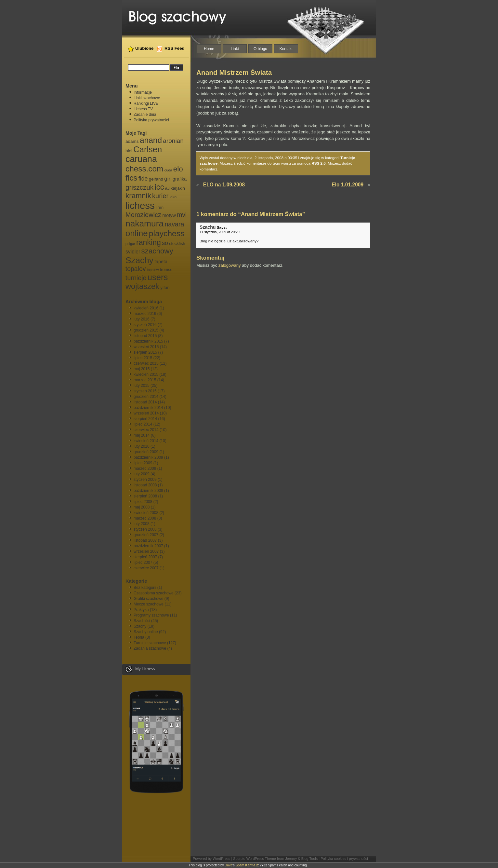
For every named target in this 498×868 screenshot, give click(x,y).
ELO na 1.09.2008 (224, 185)
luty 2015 (142, 386)
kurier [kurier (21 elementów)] (160, 196)
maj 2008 (142, 507)
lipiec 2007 (143, 563)
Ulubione (144, 48)
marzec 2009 (145, 468)
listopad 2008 (145, 485)
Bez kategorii (145, 588)
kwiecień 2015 (146, 374)
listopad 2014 (145, 402)
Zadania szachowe (150, 648)
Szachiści (142, 621)
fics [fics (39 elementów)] (131, 178)
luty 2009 (142, 474)
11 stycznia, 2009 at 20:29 (220, 232)
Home (209, 49)
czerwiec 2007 (146, 568)
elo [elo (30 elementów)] (178, 169)
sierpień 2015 (145, 352)
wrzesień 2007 (146, 551)
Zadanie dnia (145, 115)
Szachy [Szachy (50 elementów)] (139, 260)
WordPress (221, 859)
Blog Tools (310, 859)
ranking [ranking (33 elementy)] (149, 242)
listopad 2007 (145, 540)
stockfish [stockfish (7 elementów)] (177, 244)
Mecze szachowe (149, 604)
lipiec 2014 (143, 424)
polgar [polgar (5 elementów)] (130, 244)
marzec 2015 (145, 380)
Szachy (140, 626)
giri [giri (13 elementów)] (168, 179)
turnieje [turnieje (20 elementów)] (136, 278)
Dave (228, 865)
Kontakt (286, 49)
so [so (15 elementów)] (165, 243)
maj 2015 (142, 369)
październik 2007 (148, 546)
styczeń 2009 (145, 480)
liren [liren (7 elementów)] (160, 208)
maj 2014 (142, 435)
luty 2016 (142, 319)
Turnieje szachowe (150, 643)
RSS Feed (175, 48)
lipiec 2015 (143, 358)
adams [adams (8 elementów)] (132, 141)
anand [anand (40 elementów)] (151, 140)
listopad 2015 (145, 336)
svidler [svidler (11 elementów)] (133, 252)
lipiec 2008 (143, 502)
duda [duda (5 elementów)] (168, 170)
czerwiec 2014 (146, 430)
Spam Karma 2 (247, 865)
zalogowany (230, 265)
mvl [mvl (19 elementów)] (182, 215)
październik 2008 (148, 491)
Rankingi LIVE (146, 103)
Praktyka (141, 610)
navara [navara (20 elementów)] (174, 224)
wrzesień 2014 (146, 413)
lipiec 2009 (143, 463)
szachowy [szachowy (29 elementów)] (157, 251)
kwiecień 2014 (146, 441)
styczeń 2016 (145, 325)
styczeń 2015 (145, 391)
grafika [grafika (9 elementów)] (180, 179)
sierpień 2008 (145, 496)
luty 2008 (142, 524)
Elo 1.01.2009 (347, 185)
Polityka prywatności (151, 120)
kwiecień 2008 (146, 513)
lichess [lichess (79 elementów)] (140, 205)
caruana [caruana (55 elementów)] (141, 159)
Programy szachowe (151, 615)
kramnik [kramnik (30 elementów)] (138, 196)
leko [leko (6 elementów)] (173, 197)
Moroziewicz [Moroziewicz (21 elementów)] (143, 215)
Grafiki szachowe (148, 599)
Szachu (208, 227)
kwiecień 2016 (146, 308)
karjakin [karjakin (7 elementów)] (178, 188)
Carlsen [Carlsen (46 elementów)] (148, 149)
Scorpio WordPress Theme (255, 859)
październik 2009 (148, 457)
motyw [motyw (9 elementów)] (169, 215)
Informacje (143, 92)
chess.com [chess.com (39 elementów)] (144, 169)
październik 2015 (148, 341)
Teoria (139, 637)
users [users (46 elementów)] (158, 277)
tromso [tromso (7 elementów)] (166, 270)
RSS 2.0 (319, 163)
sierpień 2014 (145, 419)
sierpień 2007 (145, 557)
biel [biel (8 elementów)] (129, 151)
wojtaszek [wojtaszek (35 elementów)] (142, 286)
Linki (235, 49)
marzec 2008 (145, 518)
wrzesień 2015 (146, 347)
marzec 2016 (145, 314)
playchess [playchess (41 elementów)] (167, 233)
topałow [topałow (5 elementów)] (153, 270)
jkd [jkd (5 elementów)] (167, 188)
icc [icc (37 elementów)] (159, 187)
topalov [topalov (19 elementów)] (136, 269)
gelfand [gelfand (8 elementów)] (156, 179)
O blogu (260, 49)
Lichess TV (143, 109)
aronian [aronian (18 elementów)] (173, 141)
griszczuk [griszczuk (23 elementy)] (139, 187)
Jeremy (291, 859)
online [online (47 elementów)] (137, 233)
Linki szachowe (147, 98)
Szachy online (146, 632)
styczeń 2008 (145, 529)
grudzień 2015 (146, 330)
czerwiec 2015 (146, 363)
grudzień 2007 (146, 535)
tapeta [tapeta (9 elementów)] (161, 262)
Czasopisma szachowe (154, 593)
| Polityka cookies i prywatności (343, 859)
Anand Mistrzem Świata (234, 72)
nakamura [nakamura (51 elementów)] (144, 224)
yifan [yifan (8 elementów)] (165, 287)
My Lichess (140, 669)
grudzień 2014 (146, 397)
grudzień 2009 (146, 452)
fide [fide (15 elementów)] (143, 179)
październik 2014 (148, 408)
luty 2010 (142, 446)
